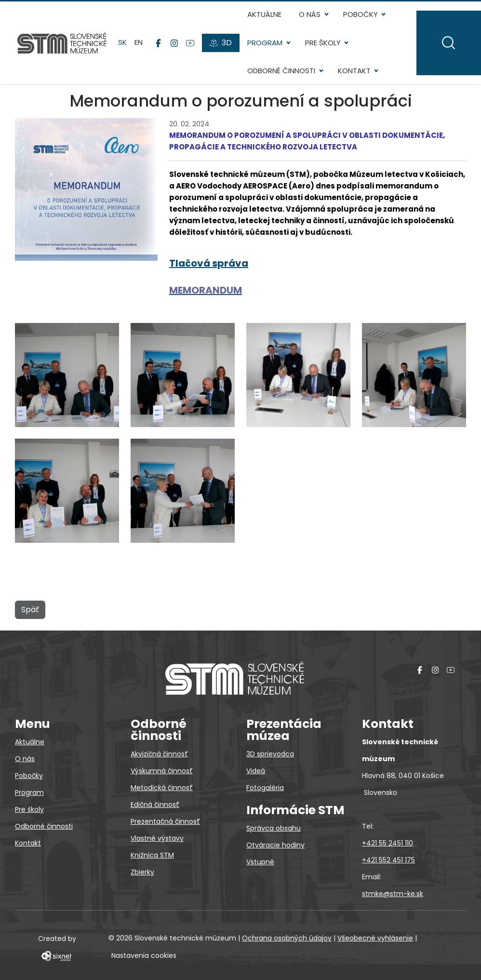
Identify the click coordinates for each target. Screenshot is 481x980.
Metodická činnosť (162, 788)
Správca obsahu (274, 828)
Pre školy (323, 43)
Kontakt (354, 71)
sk (122, 43)
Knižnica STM (152, 855)
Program (265, 43)
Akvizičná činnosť (159, 754)
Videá (256, 771)
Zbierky (142, 872)
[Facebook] (158, 43)
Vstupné (260, 862)
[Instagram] (174, 43)
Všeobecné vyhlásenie (375, 938)
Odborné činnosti (281, 71)
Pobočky (361, 14)
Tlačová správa (209, 263)
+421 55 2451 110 (387, 843)
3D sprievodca (270, 754)
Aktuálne (264, 14)
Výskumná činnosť (162, 771)
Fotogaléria (265, 788)
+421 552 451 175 (388, 860)
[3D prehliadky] (221, 43)
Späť (30, 610)
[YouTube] (190, 43)
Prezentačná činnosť (165, 821)
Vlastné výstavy (157, 838)
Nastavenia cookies (144, 955)
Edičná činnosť (155, 805)
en (139, 43)
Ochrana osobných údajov (287, 938)
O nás (310, 14)
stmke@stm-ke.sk (393, 894)
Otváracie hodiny (275, 845)
